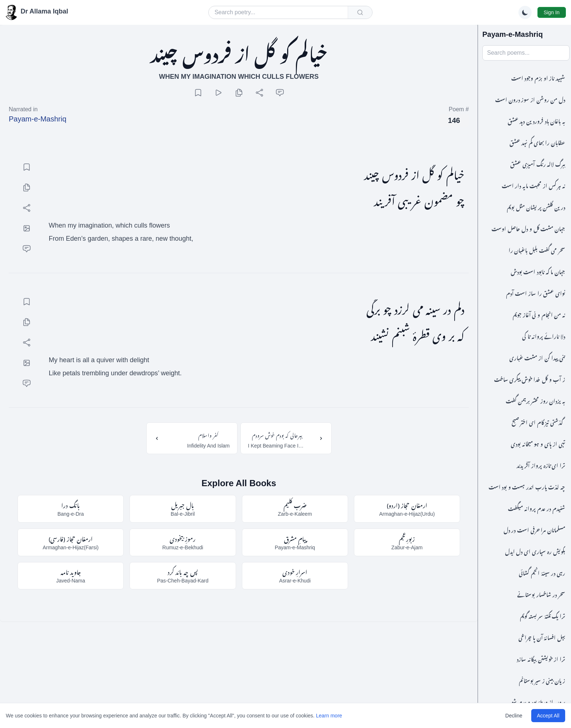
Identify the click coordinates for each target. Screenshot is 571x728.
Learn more (329, 716)
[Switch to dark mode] (525, 12)
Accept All (548, 716)
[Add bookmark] (198, 93)
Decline (514, 716)
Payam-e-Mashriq (38, 119)
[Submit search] (360, 12)
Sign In (552, 12)
